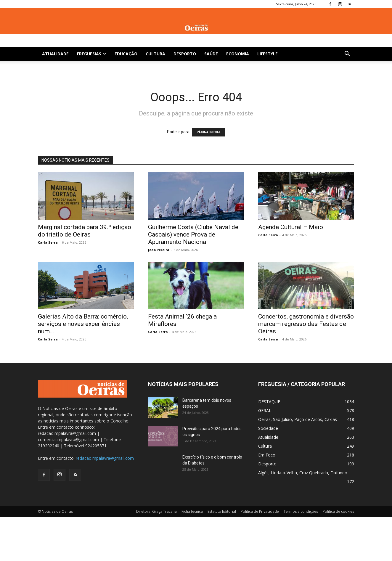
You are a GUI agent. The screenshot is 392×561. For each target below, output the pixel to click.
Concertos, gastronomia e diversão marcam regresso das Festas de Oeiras (306, 324)
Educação (126, 54)
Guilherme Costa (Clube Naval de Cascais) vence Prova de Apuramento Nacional (193, 234)
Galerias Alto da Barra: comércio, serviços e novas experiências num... (83, 324)
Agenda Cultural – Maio (291, 227)
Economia (238, 54)
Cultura (155, 54)
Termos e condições (301, 511)
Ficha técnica (192, 511)
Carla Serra (48, 242)
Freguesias (91, 54)
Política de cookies (338, 511)
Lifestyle (268, 54)
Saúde (211, 54)
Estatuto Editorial (222, 511)
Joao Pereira (159, 250)
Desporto (185, 54)
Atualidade (55, 54)
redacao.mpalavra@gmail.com (105, 458)
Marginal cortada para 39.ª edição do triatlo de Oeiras (85, 231)
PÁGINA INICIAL (209, 132)
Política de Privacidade (260, 511)
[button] (347, 54)
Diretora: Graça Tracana (156, 511)
